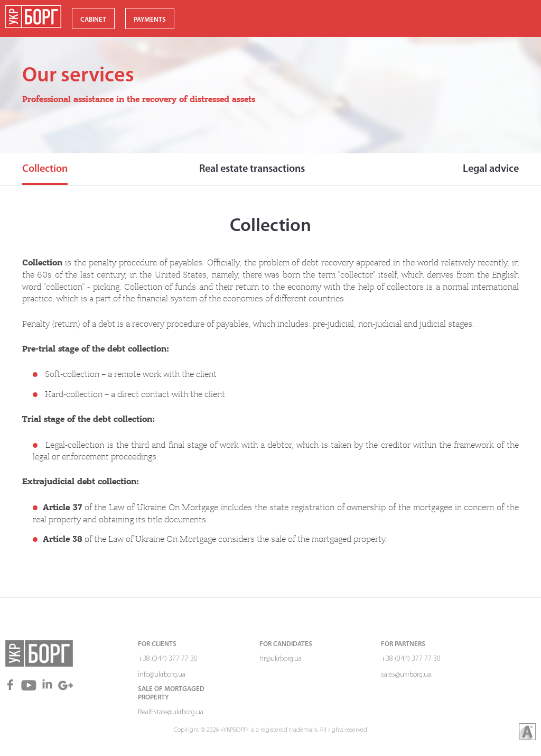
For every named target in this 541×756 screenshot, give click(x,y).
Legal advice (491, 169)
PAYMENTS (150, 20)
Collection (45, 169)
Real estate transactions (252, 169)
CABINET (93, 20)
